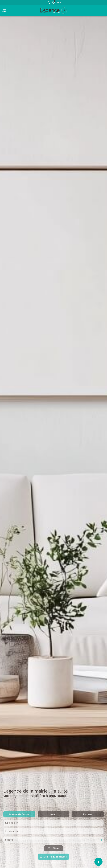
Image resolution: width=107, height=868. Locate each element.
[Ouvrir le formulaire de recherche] (53, 855)
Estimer (88, 821)
